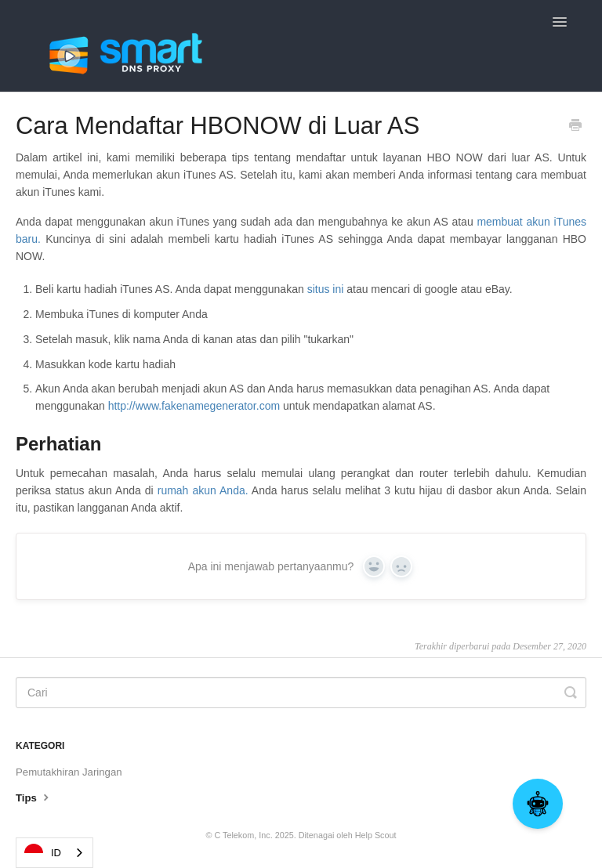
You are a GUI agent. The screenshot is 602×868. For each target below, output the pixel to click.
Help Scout (376, 835)
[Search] (301, 693)
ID (43, 853)
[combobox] (54, 853)
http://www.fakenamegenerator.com (194, 406)
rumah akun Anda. (203, 490)
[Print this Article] (575, 127)
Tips (34, 797)
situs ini (327, 289)
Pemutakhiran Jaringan (69, 772)
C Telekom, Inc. (243, 835)
